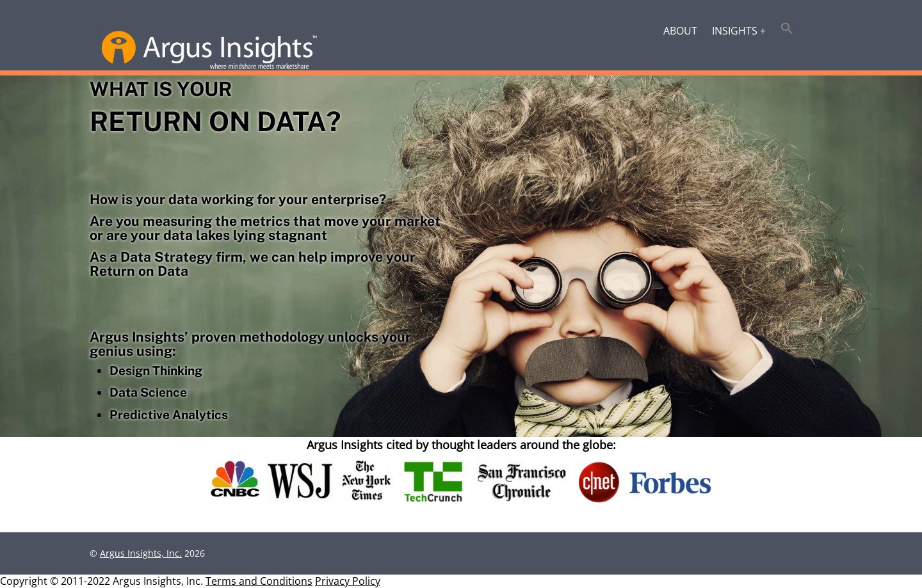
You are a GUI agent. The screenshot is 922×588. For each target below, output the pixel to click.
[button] (787, 29)
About (680, 31)
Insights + (739, 31)
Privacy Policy (348, 581)
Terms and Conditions (259, 581)
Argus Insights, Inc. (141, 553)
